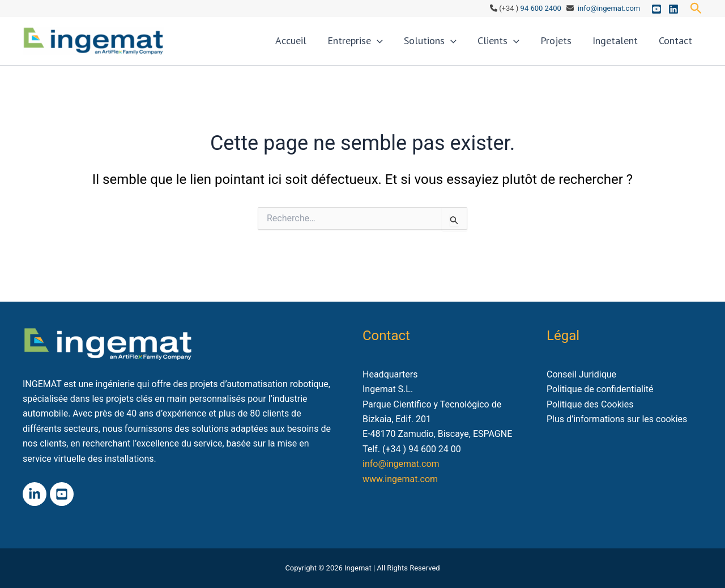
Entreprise (383, 45)
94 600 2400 (541, 8)
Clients (516, 45)
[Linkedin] (673, 9)
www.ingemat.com (400, 479)
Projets (568, 45)
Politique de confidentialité (600, 389)
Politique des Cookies (590, 404)
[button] (696, 8)
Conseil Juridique (581, 374)
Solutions (453, 45)
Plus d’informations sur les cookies (617, 419)
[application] (405, 45)
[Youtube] (656, 9)
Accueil (324, 45)
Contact (678, 45)
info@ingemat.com (609, 8)
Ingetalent (622, 45)
